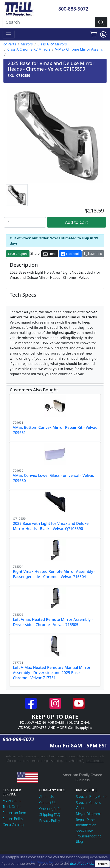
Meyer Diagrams (89, 814)
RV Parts (9, 44)
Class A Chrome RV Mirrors (29, 49)
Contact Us (48, 803)
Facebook (70, 254)
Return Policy (13, 819)
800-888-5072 (73, 9)
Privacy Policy (50, 821)
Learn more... (95, 761)
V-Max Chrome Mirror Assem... (80, 49)
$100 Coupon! (18, 254)
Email (50, 254)
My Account (12, 801)
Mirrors (27, 44)
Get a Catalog (13, 825)
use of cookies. (82, 863)
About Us (46, 797)
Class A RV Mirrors (52, 44)
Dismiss (102, 864)
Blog (80, 841)
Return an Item (14, 813)
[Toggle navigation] (9, 34)
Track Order (12, 807)
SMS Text (93, 254)
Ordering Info (50, 809)
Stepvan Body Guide (92, 797)
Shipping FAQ (50, 815)
